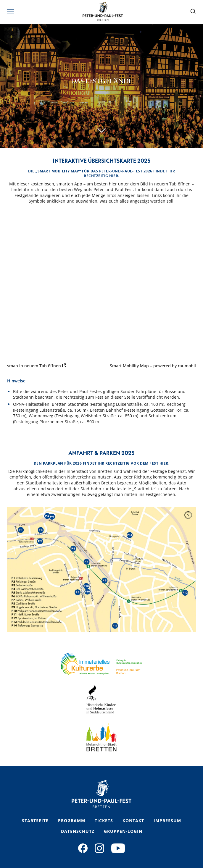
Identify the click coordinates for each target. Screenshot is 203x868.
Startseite (35, 821)
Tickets (104, 821)
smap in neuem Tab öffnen (37, 366)
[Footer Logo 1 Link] (101, 664)
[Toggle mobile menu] (11, 12)
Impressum (167, 821)
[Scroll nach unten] (101, 131)
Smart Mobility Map (129, 366)
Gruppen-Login (123, 831)
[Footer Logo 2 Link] (101, 699)
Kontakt (133, 821)
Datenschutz (78, 831)
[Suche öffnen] (193, 12)
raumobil (187, 366)
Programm (72, 821)
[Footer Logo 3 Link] (101, 737)
